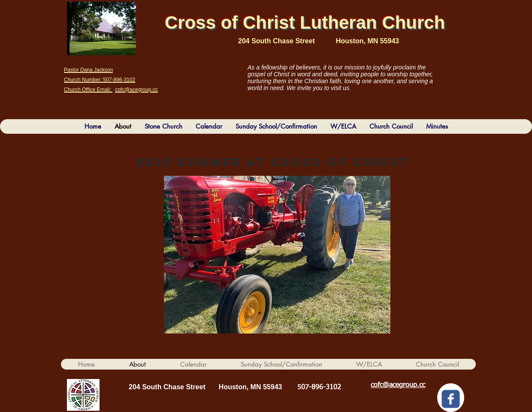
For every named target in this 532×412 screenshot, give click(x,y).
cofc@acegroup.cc (398, 385)
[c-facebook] (451, 399)
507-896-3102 (319, 388)
